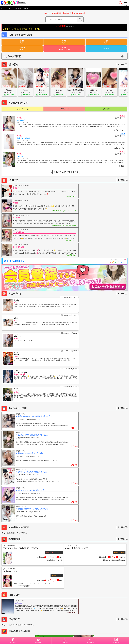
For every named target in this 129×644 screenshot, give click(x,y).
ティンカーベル (76, 92)
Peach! (58, 92)
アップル (16, 271)
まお (78, 273)
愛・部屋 (121, 166)
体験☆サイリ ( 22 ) (23, 138)
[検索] (80, 19)
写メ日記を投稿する (15, 570)
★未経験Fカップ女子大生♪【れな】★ (30, 352)
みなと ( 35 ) (21, 156)
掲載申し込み (64, 608)
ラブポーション (119, 130)
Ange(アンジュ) (9, 92)
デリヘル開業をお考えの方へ (64, 619)
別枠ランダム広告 (96, 600)
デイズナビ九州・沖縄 (15, 8)
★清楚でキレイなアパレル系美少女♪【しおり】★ (34, 333)
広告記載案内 (64, 614)
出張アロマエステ (64, 49)
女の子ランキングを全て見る (66, 172)
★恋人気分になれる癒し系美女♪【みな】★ (96, 333)
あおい (16, 273)
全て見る (123, 64)
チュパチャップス (118, 148)
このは (79, 291)
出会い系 (106, 48)
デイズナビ (4, 8)
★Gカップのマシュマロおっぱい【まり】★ (31, 371)
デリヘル (22, 42)
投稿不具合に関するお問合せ (18, 583)
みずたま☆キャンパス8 (21, 307)
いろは (79, 309)
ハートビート (81, 307)
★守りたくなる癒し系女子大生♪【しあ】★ (95, 352)
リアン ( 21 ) (21, 120)
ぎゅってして (17, 289)
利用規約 (56, 630)
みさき (16, 291)
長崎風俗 (25, 8)
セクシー (42, 92)
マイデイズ (120, 3)
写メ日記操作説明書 (14, 577)
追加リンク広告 (33, 600)
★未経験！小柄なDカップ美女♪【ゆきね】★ (96, 371)
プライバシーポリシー (69, 630)
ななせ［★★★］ (19, 309)
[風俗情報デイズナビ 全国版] (10, 3)
